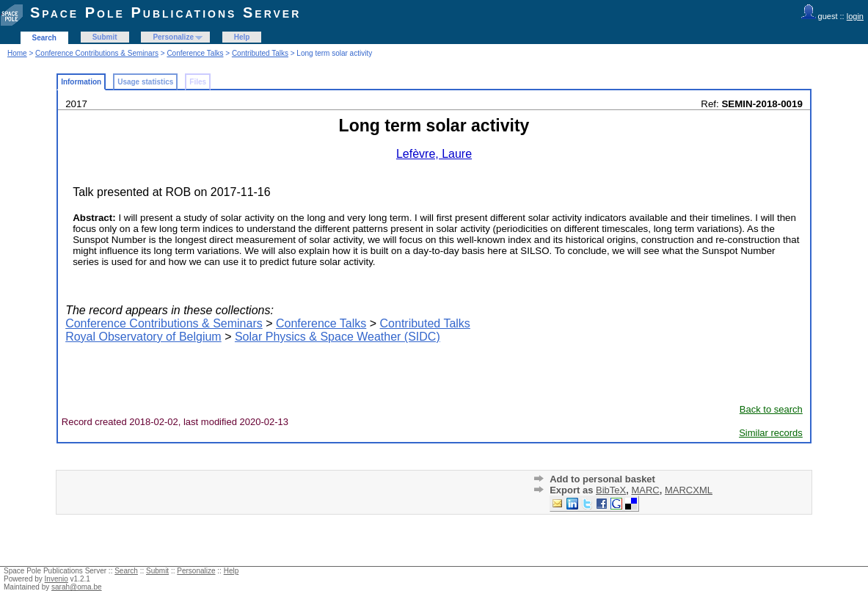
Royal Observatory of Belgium (143, 337)
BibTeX (611, 490)
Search (44, 38)
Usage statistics (145, 82)
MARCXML (689, 490)
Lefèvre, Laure (434, 154)
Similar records (771, 433)
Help (242, 37)
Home (17, 53)
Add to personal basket (602, 479)
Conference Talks (195, 53)
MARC (645, 490)
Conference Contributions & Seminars (97, 53)
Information (81, 82)
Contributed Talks (260, 53)
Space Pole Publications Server (165, 12)
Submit (105, 37)
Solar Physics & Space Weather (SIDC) (338, 337)
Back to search (771, 409)
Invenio (56, 579)
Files (198, 82)
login (855, 16)
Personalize (173, 37)
